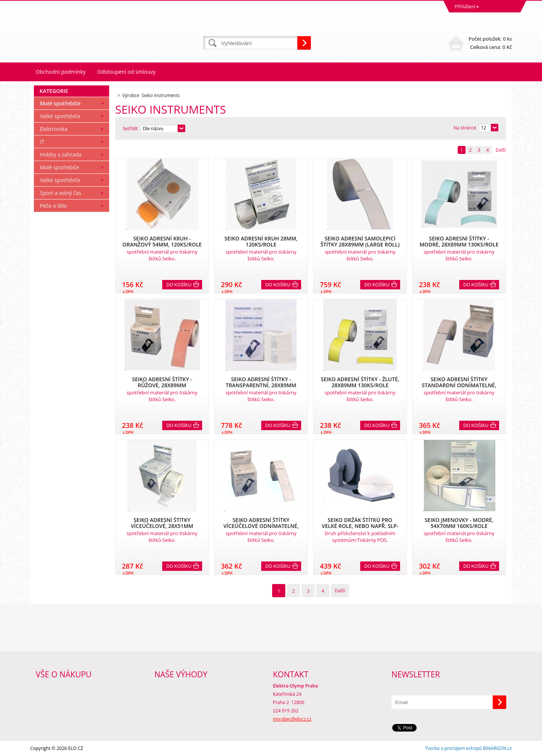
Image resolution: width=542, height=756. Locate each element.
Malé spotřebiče (60, 103)
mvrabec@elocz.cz (292, 719)
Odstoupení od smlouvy (127, 72)
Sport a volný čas (61, 193)
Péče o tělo (53, 206)
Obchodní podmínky (61, 72)
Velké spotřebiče (60, 116)
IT (42, 142)
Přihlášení (465, 7)
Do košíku (179, 285)
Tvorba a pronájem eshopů (453, 748)
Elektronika (54, 129)
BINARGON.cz (497, 748)
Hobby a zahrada (61, 154)
